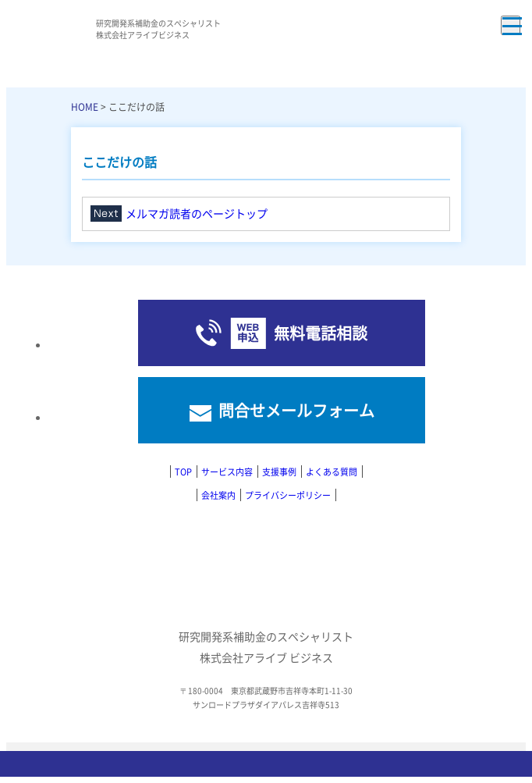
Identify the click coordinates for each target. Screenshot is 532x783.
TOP (183, 472)
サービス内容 (227, 472)
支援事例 (279, 472)
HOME (85, 107)
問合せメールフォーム (296, 410)
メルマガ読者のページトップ (197, 213)
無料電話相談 (321, 333)
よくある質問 (332, 472)
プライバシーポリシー (288, 495)
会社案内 (218, 495)
